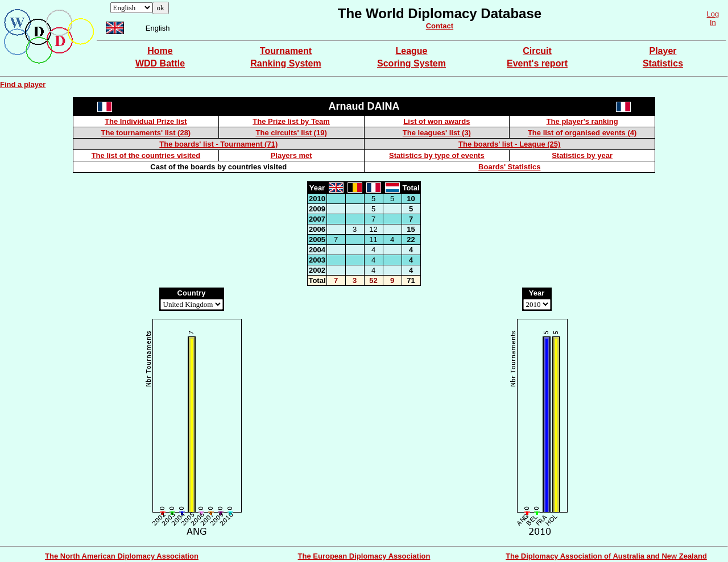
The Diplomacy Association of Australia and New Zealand (606, 556)
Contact (440, 26)
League (411, 51)
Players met (291, 155)
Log (713, 14)
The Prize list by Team (291, 121)
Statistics (663, 63)
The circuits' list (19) (291, 133)
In (713, 22)
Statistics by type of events (437, 155)
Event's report (537, 63)
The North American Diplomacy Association (122, 556)
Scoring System (411, 63)
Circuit (537, 51)
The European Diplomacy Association (364, 556)
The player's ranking (582, 121)
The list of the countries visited (146, 155)
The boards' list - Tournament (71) (218, 144)
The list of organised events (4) (582, 133)
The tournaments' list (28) (146, 133)
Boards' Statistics (509, 167)
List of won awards (437, 121)
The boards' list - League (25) (509, 144)
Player (663, 51)
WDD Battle (160, 63)
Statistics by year (582, 155)
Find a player (23, 84)
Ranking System (286, 63)
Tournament (286, 51)
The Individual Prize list (146, 121)
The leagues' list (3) (437, 133)
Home (160, 51)
